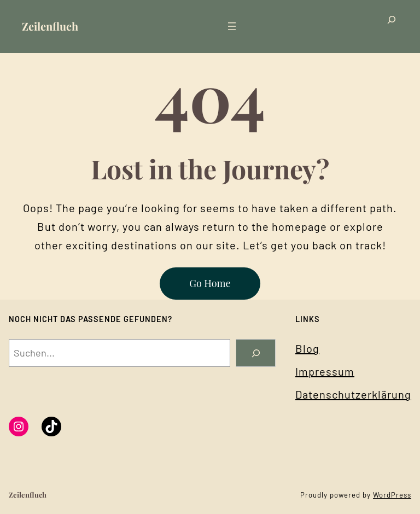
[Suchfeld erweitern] (392, 27)
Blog (307, 348)
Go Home (210, 283)
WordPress (392, 495)
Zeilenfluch (50, 26)
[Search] (256, 353)
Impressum (325, 371)
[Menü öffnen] (232, 26)
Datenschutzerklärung (353, 394)
